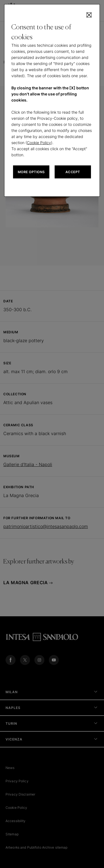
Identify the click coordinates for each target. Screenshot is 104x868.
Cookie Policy (39, 143)
